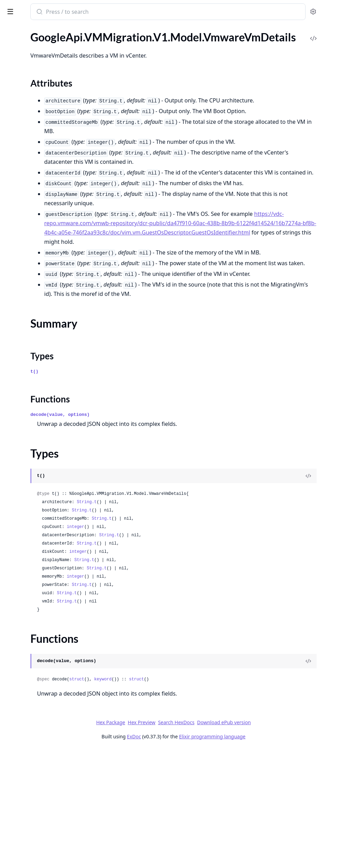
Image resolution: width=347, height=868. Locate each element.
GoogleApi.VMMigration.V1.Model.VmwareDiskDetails (49, 769)
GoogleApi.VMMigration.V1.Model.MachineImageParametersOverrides (49, 415)
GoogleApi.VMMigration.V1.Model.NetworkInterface (49, 461)
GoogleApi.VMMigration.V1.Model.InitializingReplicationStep (49, 238)
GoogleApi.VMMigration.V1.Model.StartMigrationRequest (49, 666)
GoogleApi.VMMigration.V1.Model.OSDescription (49, 471)
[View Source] (318, 595)
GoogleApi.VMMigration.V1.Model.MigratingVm (49, 433)
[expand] (97, 43)
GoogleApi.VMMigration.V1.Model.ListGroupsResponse (49, 294)
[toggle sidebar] (95, 11)
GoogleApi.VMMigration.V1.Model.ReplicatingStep (49, 564)
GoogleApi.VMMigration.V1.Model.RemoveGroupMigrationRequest (49, 554)
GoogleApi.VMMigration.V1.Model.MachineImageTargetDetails (49, 424)
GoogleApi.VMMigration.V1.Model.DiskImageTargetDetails (49, 98)
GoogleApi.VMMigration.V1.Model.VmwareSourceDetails (49, 778)
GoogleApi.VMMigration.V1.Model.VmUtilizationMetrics (49, 759)
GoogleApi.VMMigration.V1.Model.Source (49, 657)
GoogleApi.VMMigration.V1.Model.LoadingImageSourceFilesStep (49, 387)
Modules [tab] (42, 29)
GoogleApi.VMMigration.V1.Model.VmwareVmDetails (49, 796)
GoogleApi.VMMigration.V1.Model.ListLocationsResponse (49, 322)
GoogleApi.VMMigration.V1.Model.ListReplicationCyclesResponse (49, 350)
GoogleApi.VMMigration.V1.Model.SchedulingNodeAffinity (49, 610)
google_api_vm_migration (43, 8)
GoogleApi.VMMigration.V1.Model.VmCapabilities (49, 741)
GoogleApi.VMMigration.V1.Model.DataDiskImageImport (49, 61)
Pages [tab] (12, 29)
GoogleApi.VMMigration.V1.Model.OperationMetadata (49, 498)
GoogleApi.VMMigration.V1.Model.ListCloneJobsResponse (49, 266)
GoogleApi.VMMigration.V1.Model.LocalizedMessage (49, 396)
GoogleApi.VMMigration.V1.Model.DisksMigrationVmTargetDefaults (49, 126)
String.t (181, 621)
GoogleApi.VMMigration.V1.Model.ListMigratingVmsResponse (49, 331)
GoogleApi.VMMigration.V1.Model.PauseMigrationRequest (49, 508)
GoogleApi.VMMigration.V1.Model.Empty (49, 145)
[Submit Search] (133, 12)
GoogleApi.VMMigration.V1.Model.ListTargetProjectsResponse (49, 368)
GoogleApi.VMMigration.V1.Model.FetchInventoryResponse (49, 163)
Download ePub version (276, 841)
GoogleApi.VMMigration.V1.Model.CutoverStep (49, 42)
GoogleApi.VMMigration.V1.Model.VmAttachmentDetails (49, 731)
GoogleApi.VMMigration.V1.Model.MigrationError (49, 443)
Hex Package (162, 841)
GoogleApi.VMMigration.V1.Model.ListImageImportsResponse (49, 312)
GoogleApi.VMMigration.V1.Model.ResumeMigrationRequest (49, 592)
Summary (23, 817)
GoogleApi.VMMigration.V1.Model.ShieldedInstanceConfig (49, 629)
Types (19, 825)
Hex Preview (193, 841)
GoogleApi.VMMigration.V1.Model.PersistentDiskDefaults (49, 526)
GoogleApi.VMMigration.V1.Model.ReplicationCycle (49, 573)
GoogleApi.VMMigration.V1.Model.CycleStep (49, 52)
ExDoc (186, 855)
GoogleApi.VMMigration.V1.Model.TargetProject (49, 694)
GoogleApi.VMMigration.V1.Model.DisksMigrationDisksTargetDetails (49, 117)
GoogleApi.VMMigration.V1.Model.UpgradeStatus (49, 713)
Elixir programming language (264, 855)
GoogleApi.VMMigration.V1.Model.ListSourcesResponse (49, 359)
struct (171, 798)
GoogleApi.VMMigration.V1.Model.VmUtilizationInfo (49, 750)
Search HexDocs (228, 841)
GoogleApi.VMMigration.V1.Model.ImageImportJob (49, 201)
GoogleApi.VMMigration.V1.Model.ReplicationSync (49, 582)
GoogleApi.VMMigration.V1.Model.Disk (49, 79)
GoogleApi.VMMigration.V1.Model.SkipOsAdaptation (49, 647)
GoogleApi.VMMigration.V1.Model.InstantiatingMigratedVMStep (49, 247)
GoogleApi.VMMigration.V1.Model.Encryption (49, 154)
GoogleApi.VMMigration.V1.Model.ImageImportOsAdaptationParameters (49, 210)
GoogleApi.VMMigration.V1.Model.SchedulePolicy (49, 601)
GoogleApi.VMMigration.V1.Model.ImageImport (49, 191)
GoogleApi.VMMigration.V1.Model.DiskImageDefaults (49, 89)
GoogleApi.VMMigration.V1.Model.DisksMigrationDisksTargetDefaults (49, 107)
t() (128, 490)
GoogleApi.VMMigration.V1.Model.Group (49, 182)
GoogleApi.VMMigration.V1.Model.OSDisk (49, 480)
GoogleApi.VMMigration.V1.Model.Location (49, 405)
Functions (24, 833)
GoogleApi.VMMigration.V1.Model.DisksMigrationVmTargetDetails (49, 135)
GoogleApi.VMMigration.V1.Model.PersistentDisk (49, 517)
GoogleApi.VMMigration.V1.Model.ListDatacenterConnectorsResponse (49, 284)
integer (170, 646)
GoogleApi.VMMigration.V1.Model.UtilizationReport (49, 722)
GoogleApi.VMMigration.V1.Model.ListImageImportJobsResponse (49, 303)
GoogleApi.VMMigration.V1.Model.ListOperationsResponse (49, 340)
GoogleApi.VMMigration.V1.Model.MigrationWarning (49, 452)
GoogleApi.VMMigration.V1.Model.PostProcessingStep (49, 536)
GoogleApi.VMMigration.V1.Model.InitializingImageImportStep (49, 228)
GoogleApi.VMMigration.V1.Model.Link (49, 256)
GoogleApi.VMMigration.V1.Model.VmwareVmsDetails (49, 846)
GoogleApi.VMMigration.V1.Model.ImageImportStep (49, 219)
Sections (22, 809)
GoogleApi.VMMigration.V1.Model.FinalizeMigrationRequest (49, 173)
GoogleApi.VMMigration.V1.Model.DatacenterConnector (49, 70)
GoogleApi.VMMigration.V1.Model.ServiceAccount (49, 620)
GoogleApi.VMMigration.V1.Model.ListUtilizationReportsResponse (49, 377)
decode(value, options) (154, 533)
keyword (197, 798)
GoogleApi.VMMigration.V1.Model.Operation (49, 489)
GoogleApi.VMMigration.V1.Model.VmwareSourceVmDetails (49, 787)
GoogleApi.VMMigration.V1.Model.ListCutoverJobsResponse (49, 275)
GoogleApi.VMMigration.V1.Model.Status (49, 675)
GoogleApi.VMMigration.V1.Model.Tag (49, 685)
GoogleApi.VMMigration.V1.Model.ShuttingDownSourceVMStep (49, 638)
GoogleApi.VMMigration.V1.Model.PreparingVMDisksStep (49, 545)
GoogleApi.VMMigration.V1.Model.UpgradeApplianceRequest (49, 703)
